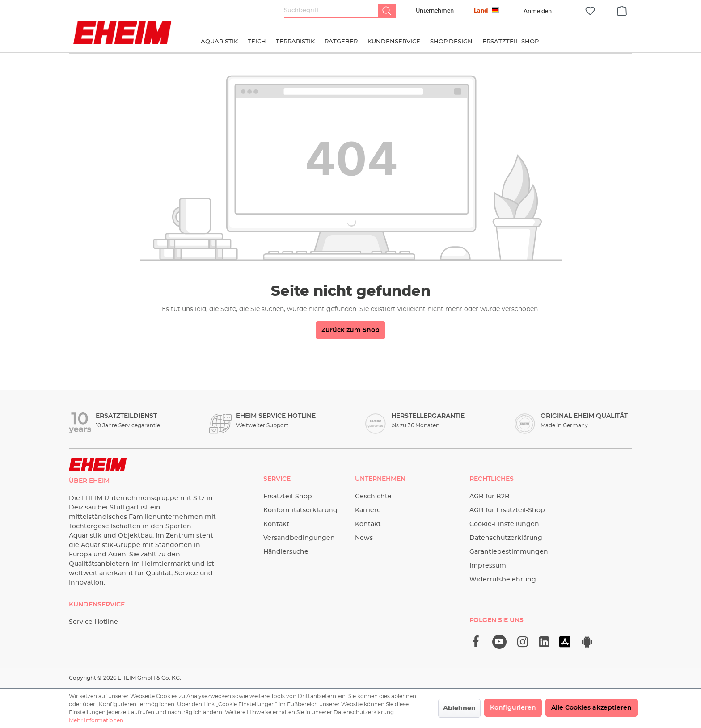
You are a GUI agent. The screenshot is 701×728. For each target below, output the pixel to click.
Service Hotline (93, 622)
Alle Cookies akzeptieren (591, 708)
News (364, 538)
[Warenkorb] (622, 9)
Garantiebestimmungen (509, 552)
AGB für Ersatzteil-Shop (507, 510)
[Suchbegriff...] (331, 11)
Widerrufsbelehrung (503, 580)
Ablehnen (459, 708)
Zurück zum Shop (350, 330)
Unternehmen (435, 11)
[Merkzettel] (590, 11)
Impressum (488, 566)
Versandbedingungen (299, 538)
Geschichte (373, 497)
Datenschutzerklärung (506, 538)
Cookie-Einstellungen (504, 524)
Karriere (368, 510)
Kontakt (276, 524)
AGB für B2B (490, 497)
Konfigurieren (513, 708)
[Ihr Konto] (537, 11)
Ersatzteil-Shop (288, 497)
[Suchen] (387, 11)
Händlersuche (286, 552)
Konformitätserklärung (300, 510)
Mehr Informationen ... (99, 720)
